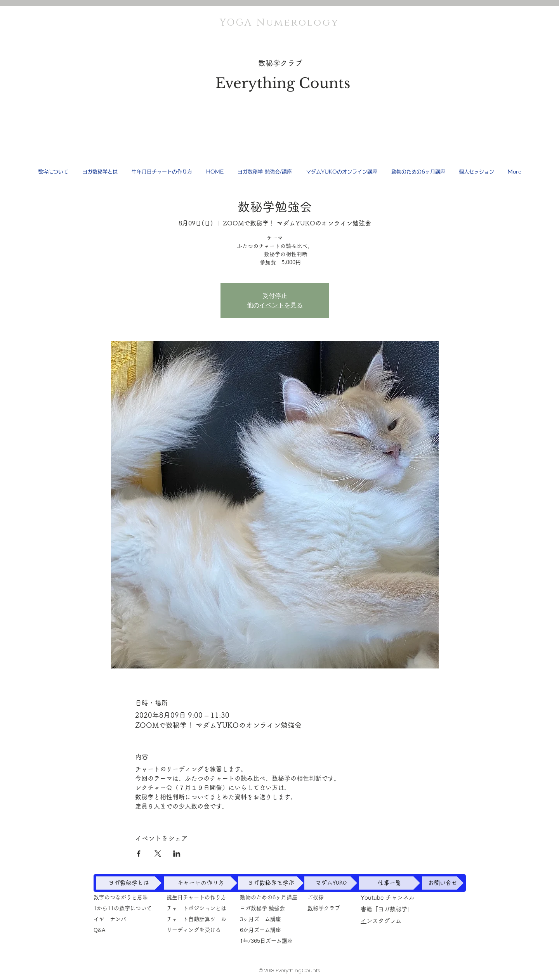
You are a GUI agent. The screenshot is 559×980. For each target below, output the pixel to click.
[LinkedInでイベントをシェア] (177, 854)
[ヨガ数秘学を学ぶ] (271, 883)
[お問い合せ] (443, 883)
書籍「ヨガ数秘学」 (390, 909)
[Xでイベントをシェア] (158, 854)
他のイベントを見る (275, 305)
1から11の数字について (123, 908)
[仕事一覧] (389, 883)
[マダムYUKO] (331, 883)
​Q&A (100, 930)
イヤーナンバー (113, 919)
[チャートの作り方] (201, 883)
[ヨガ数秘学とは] (129, 883)
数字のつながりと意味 (121, 897)
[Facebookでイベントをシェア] (139, 854)
